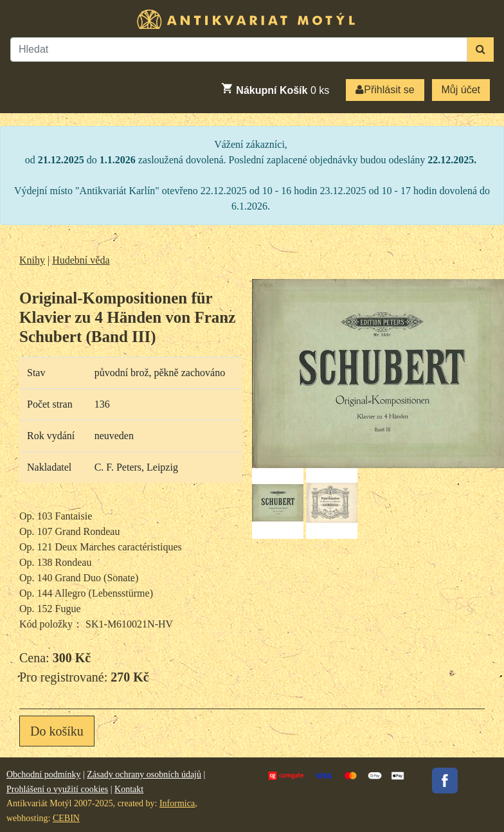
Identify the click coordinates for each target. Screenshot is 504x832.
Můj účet (461, 90)
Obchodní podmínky (44, 774)
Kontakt (129, 789)
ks (275, 89)
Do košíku (57, 731)
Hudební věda (81, 260)
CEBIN (66, 818)
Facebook (445, 781)
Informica (177, 803)
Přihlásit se (385, 90)
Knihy (32, 260)
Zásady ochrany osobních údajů (144, 774)
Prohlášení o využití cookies (57, 789)
